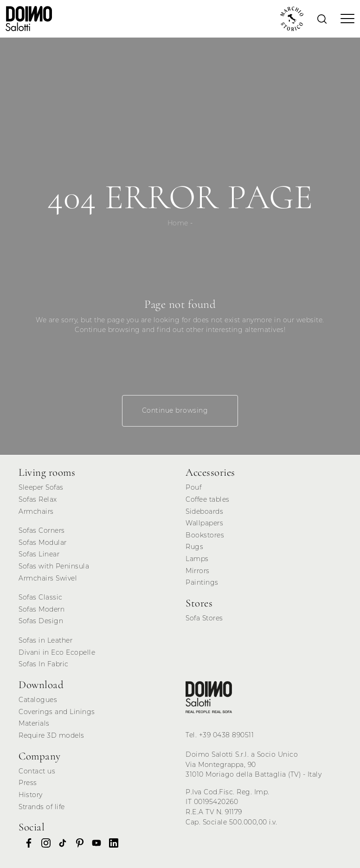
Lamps (197, 559)
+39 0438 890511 (227, 735)
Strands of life (42, 807)
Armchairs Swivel (48, 578)
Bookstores (205, 535)
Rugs (194, 547)
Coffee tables (208, 499)
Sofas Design (41, 621)
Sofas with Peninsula (54, 566)
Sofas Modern (42, 609)
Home (178, 223)
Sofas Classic (41, 597)
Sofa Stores (204, 618)
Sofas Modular (43, 542)
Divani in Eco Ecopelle (57, 652)
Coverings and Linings (57, 712)
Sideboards (204, 511)
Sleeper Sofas (41, 487)
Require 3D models (51, 735)
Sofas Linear (39, 554)
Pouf (193, 487)
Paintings (202, 582)
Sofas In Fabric (44, 664)
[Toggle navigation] (345, 19)
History (31, 795)
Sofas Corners (42, 530)
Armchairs (36, 511)
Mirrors (198, 571)
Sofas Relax (38, 499)
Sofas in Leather (45, 640)
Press (28, 783)
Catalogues (38, 700)
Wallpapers (204, 523)
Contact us (37, 771)
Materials (34, 723)
